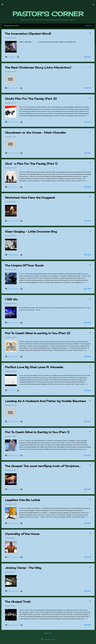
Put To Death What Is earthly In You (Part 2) (38, 333)
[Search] (93, 5)
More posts (48, 633)
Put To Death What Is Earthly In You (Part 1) (37, 432)
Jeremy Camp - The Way (23, 568)
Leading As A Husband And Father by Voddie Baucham (46, 401)
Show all (89, 26)
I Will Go (11, 299)
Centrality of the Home (22, 534)
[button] (90, 33)
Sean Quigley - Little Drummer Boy (31, 232)
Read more (87, 57)
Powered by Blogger (48, 639)
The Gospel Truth (18, 602)
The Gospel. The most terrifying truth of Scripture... (43, 466)
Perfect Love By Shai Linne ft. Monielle (34, 367)
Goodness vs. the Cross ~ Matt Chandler (36, 133)
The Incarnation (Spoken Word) (28, 34)
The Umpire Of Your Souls (24, 265)
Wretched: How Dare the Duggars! (30, 198)
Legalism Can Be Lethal (22, 500)
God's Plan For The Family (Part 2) (31, 99)
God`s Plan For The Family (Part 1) (31, 164)
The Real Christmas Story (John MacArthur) (38, 68)
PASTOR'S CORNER (48, 14)
